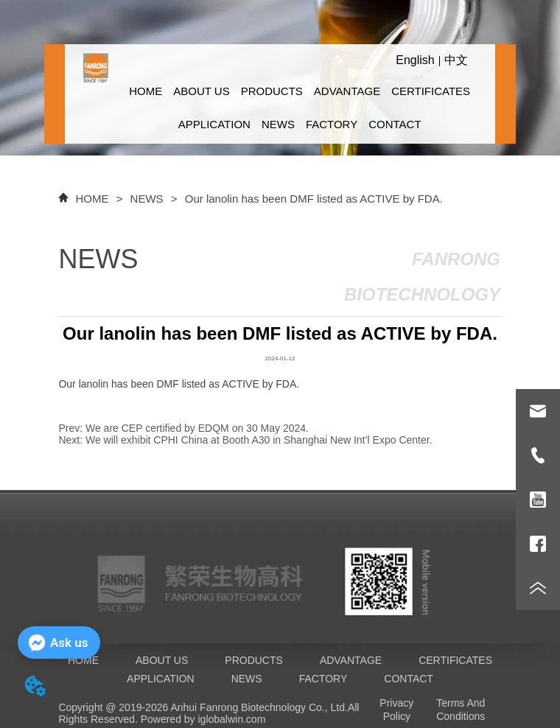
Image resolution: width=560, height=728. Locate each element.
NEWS (278, 124)
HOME (146, 91)
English (415, 60)
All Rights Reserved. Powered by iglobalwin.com (209, 713)
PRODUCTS (272, 91)
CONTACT (395, 124)
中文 (456, 60)
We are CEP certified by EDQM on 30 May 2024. (197, 428)
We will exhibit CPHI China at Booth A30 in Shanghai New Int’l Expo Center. (259, 440)
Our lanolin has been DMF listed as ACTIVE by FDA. (312, 199)
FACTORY (332, 124)
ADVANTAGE (347, 91)
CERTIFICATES (431, 91)
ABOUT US (201, 91)
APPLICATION (214, 124)
